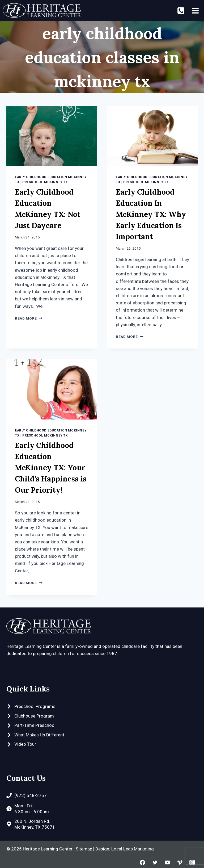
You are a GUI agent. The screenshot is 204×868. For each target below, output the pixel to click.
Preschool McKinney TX (45, 182)
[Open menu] (195, 11)
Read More (29, 318)
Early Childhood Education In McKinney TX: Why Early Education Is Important (151, 214)
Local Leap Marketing (133, 849)
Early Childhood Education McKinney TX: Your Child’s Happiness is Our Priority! (51, 468)
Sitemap (84, 849)
